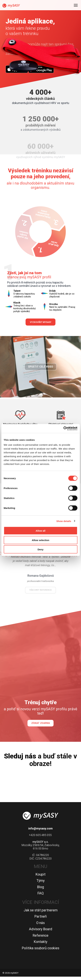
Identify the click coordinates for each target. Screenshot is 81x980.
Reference (40, 939)
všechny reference (40, 583)
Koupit (40, 878)
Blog (40, 890)
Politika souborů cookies (40, 951)
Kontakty (40, 945)
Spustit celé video (41, 378)
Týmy (40, 884)
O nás (40, 926)
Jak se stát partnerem (41, 913)
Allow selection (40, 540)
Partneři (41, 920)
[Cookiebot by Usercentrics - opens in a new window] (63, 429)
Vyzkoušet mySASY (41, 322)
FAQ (40, 897)
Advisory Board (41, 932)
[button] (19, 556)
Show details (64, 521)
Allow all (40, 531)
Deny (40, 549)
